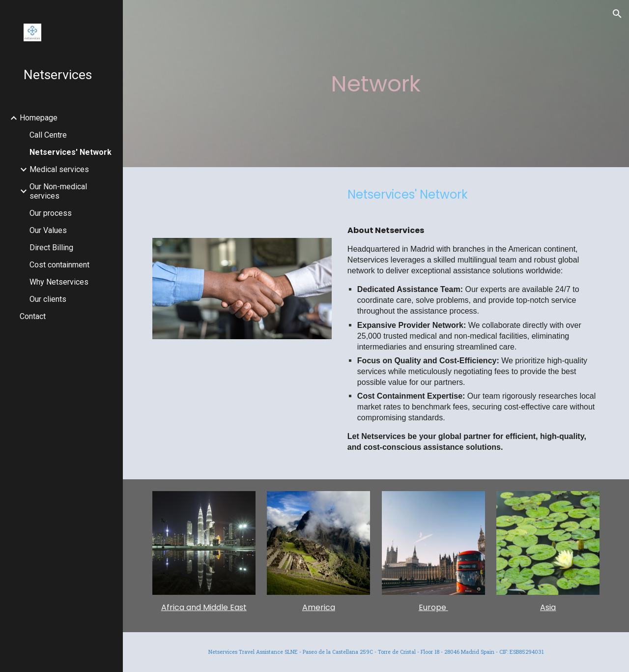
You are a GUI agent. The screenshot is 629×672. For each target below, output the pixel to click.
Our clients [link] (48, 299)
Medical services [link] (59, 169)
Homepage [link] (39, 118)
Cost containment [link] (59, 265)
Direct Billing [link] (51, 248)
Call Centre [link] (48, 135)
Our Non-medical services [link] (58, 191)
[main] (376, 84)
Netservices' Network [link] (71, 152)
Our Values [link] (48, 230)
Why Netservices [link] (59, 282)
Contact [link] (33, 316)
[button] (617, 14)
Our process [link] (51, 213)
